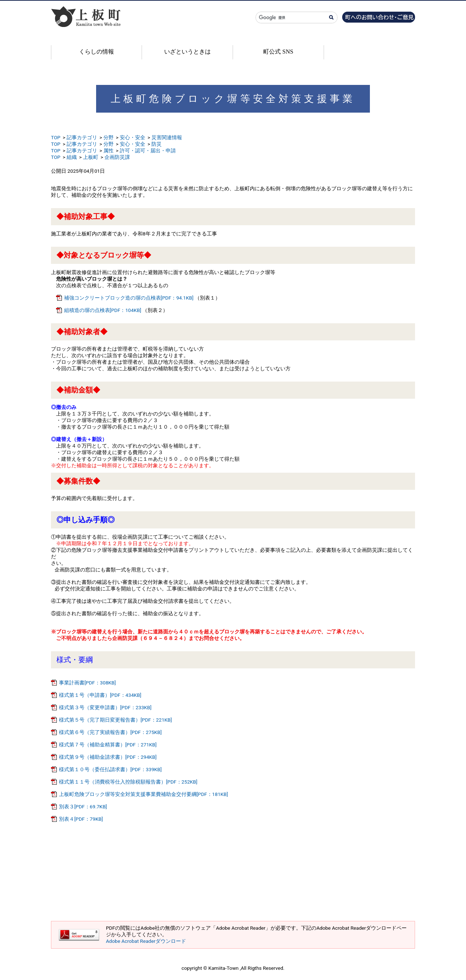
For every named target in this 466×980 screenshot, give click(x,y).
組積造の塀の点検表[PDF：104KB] (103, 310)
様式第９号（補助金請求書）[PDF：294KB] (108, 757)
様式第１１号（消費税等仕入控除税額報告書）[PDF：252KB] (128, 782)
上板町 (91, 157)
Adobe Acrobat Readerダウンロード (146, 941)
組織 (72, 157)
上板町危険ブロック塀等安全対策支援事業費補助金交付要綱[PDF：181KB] (143, 794)
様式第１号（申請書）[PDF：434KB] (100, 695)
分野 (108, 137)
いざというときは (187, 52)
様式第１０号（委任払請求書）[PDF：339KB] (110, 769)
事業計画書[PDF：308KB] (87, 683)
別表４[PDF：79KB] (81, 819)
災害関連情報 (167, 137)
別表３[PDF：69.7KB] (83, 807)
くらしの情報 (96, 52)
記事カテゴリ (82, 137)
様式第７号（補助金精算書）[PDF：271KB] (108, 745)
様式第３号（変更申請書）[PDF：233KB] (105, 707)
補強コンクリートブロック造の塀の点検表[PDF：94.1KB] (129, 298)
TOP (56, 137)
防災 (157, 144)
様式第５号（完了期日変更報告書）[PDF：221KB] (115, 720)
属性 (108, 151)
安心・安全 (133, 137)
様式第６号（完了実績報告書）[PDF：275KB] (110, 732)
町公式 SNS (278, 52)
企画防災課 (117, 157)
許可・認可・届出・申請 (148, 151)
